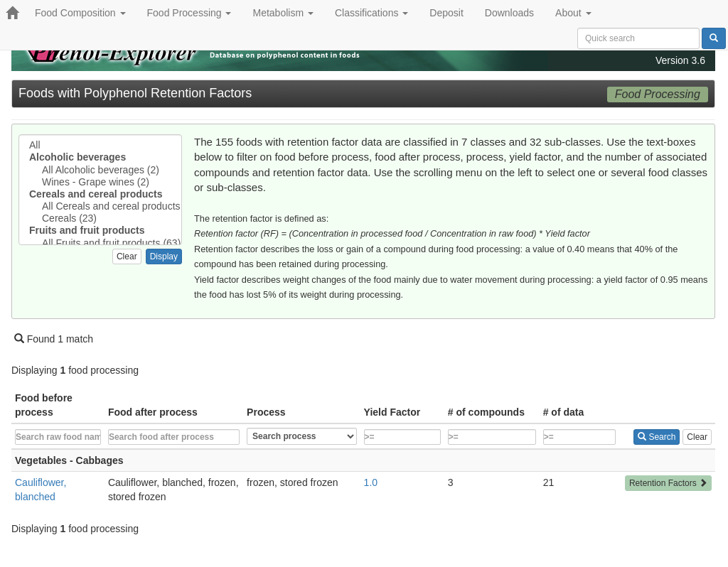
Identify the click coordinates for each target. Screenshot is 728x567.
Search (657, 437)
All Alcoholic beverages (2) (100, 170)
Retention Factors (668, 483)
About (573, 13)
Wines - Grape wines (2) (100, 182)
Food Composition (80, 13)
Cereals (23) (100, 218)
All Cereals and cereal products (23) (100, 206)
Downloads (509, 13)
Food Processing (189, 13)
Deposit (446, 13)
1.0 (371, 482)
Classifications (371, 13)
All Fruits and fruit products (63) (100, 243)
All (100, 145)
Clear (127, 256)
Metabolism (283, 13)
